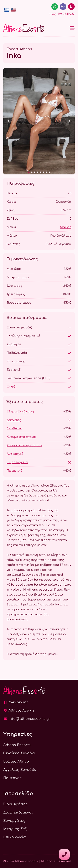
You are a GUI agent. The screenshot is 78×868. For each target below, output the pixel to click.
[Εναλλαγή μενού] (72, 28)
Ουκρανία (63, 202)
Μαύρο (66, 227)
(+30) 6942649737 (62, 14)
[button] (9, 121)
